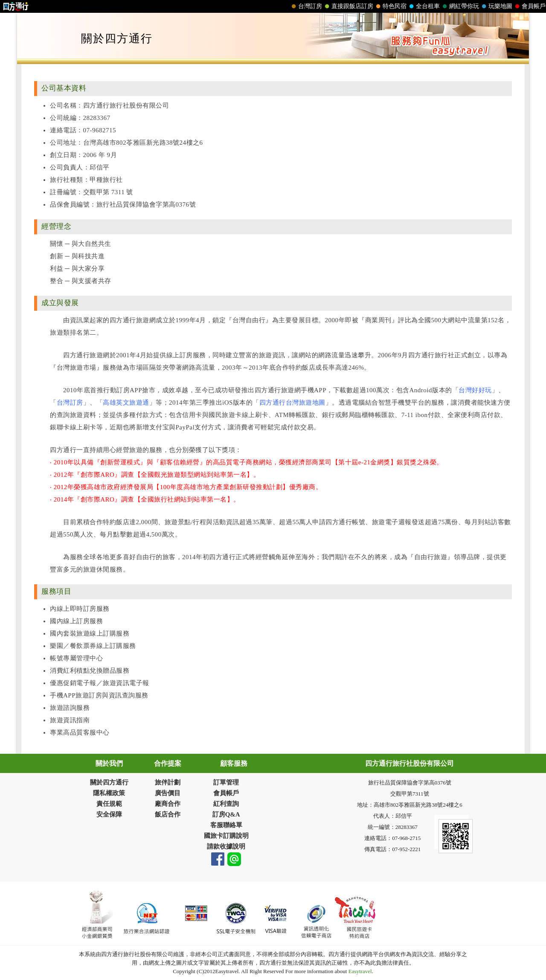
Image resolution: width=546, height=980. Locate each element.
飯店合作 (168, 814)
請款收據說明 (226, 846)
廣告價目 (168, 793)
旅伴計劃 (168, 782)
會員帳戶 (529, 6)
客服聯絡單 (226, 825)
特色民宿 (390, 6)
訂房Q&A (226, 814)
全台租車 (424, 6)
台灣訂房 (306, 6)
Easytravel (359, 971)
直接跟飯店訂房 (348, 6)
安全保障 (109, 814)
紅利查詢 (226, 804)
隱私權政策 (109, 793)
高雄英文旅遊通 (126, 402)
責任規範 (109, 804)
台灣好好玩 (475, 390)
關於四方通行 (109, 782)
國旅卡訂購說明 (226, 836)
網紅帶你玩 (460, 6)
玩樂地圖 (496, 6)
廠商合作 (168, 804)
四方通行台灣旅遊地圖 (292, 402)
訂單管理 (226, 782)
